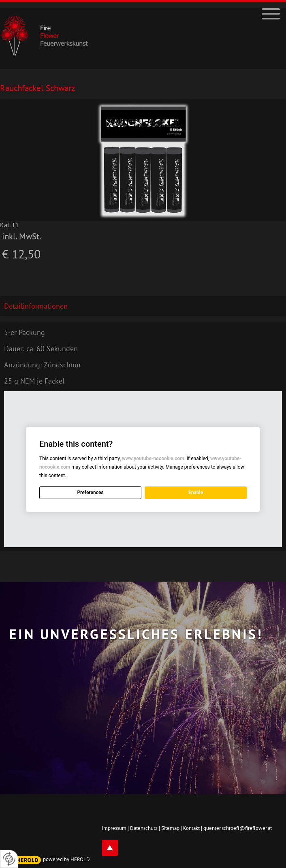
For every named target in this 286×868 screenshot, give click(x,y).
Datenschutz (144, 828)
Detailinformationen (36, 306)
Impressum (114, 828)
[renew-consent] (9, 859)
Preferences (90, 493)
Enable (196, 493)
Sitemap (170, 828)
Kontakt (191, 828)
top (110, 848)
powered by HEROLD (66, 859)
